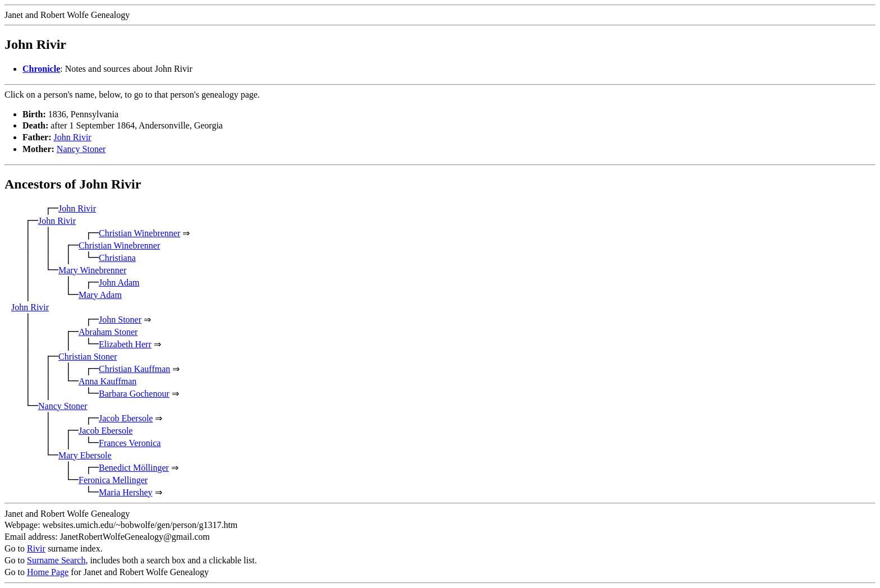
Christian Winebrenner (139, 233)
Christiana (117, 258)
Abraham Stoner (108, 332)
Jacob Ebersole (126, 418)
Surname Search (56, 560)
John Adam (119, 282)
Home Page (48, 572)
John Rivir (73, 137)
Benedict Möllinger (134, 468)
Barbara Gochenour (134, 394)
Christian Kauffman (134, 369)
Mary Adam (100, 295)
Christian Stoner (88, 357)
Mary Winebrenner (92, 270)
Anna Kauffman (107, 381)
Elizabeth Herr (125, 344)
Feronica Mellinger (113, 480)
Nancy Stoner (81, 149)
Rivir (36, 548)
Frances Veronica (130, 443)
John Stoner (120, 320)
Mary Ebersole (85, 455)
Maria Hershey (126, 492)
